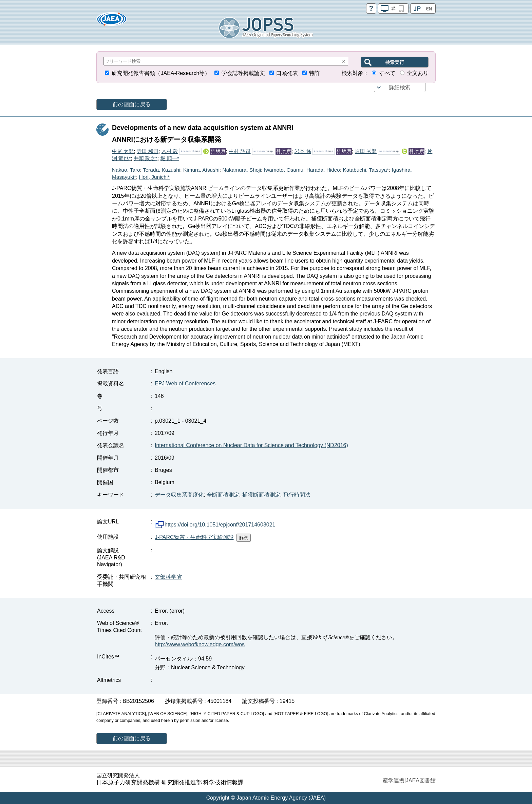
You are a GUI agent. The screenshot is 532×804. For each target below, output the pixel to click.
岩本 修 (303, 151)
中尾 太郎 (123, 151)
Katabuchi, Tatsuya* (366, 170)
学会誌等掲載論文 (243, 73)
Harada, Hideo (323, 170)
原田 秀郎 (366, 151)
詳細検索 (400, 87)
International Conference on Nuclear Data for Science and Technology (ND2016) (251, 445)
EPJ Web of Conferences (185, 384)
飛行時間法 (297, 495)
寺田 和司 (148, 151)
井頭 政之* (146, 158)
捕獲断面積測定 (261, 495)
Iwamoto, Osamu (284, 170)
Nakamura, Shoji (242, 170)
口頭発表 (287, 73)
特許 (315, 73)
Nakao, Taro (126, 170)
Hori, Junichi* (155, 177)
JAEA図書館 (421, 780)
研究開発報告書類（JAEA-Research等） (161, 73)
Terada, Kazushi (161, 170)
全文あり (418, 73)
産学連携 (394, 780)
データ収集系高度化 (179, 495)
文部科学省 (168, 577)
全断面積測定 (223, 495)
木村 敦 (170, 151)
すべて (387, 73)
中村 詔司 (240, 151)
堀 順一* (170, 158)
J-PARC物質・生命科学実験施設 (194, 537)
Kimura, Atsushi (201, 170)
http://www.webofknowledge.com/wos (200, 644)
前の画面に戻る (132, 104)
